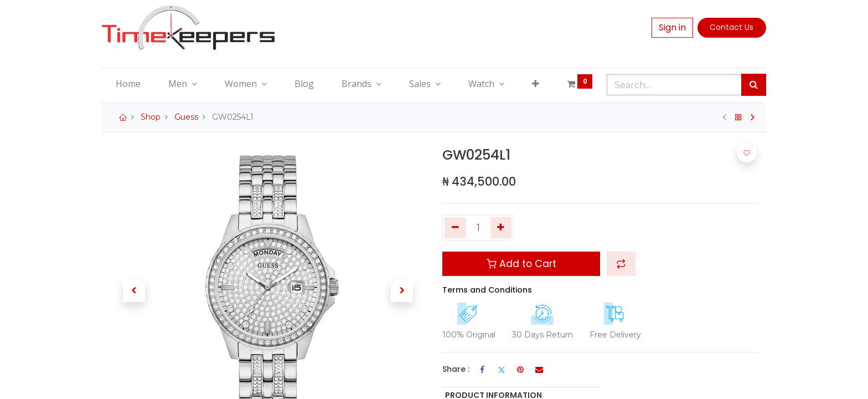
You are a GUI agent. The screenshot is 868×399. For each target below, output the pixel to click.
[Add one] (501, 228)
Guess (186, 117)
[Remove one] (455, 228)
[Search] (754, 85)
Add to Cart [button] (521, 264)
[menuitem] (128, 84)
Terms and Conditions (487, 290)
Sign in (672, 27)
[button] (536, 84)
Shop (151, 117)
